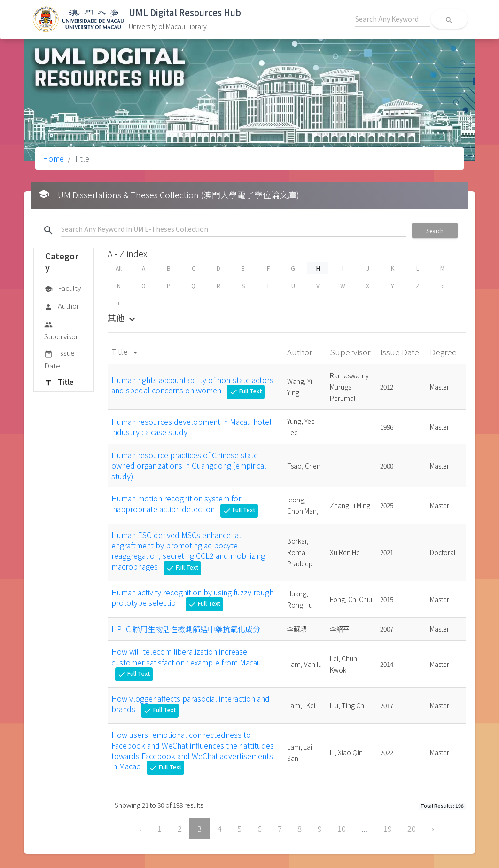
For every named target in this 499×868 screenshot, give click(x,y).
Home (53, 158)
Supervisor (61, 330)
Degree (444, 352)
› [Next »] (433, 829)
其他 (123, 318)
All (119, 268)
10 (342, 829)
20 (412, 829)
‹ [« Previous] (141, 829)
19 (388, 829)
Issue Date (59, 359)
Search (435, 231)
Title (59, 383)
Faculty (62, 289)
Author (62, 306)
